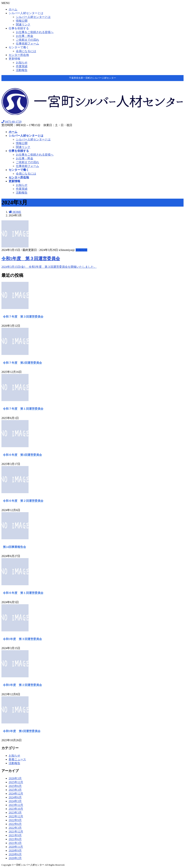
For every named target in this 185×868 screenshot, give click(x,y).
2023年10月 (16, 809)
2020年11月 (16, 847)
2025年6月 (15, 786)
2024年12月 (16, 794)
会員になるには (26, 51)
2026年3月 (15, 778)
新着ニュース (17, 759)
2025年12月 (16, 782)
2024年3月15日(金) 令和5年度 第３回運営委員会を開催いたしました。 (49, 267)
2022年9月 (15, 820)
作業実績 (22, 66)
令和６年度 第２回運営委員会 (23, 501)
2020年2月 (15, 858)
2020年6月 (15, 854)
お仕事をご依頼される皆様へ (35, 32)
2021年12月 (16, 832)
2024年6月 (15, 797)
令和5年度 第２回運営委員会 (22, 685)
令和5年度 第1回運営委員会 (22, 731)
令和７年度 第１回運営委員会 (23, 409)
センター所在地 (19, 55)
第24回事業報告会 (14, 547)
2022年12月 (16, 816)
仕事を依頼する (19, 28)
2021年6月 (15, 839)
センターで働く (19, 47)
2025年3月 (15, 790)
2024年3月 (15, 801)
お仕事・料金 (25, 36)
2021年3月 (15, 843)
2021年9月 (15, 835)
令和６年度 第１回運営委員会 (23, 593)
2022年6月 (15, 824)
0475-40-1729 (11, 122)
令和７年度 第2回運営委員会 (22, 363)
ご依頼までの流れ (27, 40)
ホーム (13, 9)
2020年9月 (15, 851)
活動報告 (22, 70)
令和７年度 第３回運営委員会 (23, 317)
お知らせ (22, 63)
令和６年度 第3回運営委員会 (22, 455)
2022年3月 (15, 828)
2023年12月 (16, 805)
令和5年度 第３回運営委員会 (31, 259)
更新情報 (14, 59)
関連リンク (23, 25)
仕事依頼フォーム (27, 44)
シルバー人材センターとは (26, 13)
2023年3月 (15, 813)
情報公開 (22, 21)
